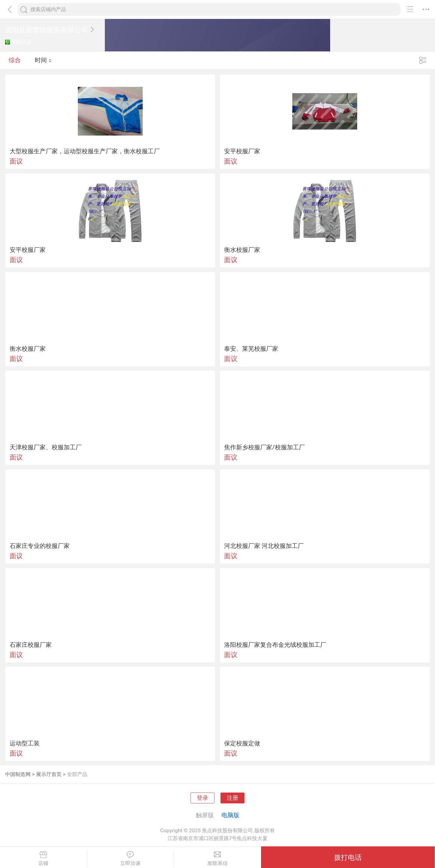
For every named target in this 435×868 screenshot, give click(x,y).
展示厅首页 (49, 774)
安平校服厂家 (242, 151)
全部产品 (77, 774)
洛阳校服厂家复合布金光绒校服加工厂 (275, 645)
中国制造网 (18, 774)
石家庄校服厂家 (31, 645)
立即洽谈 (131, 859)
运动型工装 (25, 743)
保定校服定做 (242, 743)
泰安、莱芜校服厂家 (251, 349)
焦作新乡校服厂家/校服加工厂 (264, 447)
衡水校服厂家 (242, 250)
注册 (233, 798)
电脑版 (230, 815)
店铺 (43, 859)
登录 (202, 798)
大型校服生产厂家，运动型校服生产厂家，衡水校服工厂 (85, 151)
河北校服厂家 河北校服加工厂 (264, 546)
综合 (15, 60)
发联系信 (218, 859)
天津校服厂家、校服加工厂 (46, 447)
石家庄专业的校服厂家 (40, 546)
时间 (43, 60)
